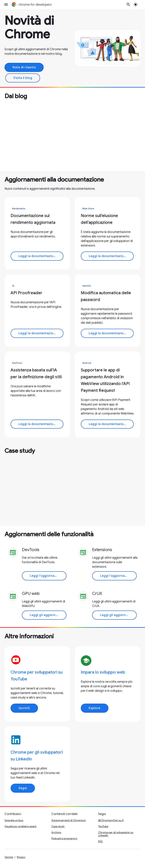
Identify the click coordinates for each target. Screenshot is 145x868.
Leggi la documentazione (38, 256)
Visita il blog (23, 78)
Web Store (88, 208)
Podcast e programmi (64, 838)
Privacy (21, 857)
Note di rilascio (24, 67)
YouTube (103, 826)
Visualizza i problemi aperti (20, 826)
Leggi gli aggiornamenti (48, 615)
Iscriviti (24, 708)
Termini (9, 857)
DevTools (17, 363)
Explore (95, 708)
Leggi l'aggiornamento (47, 576)
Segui (23, 788)
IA (13, 286)
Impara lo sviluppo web (103, 672)
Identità (87, 286)
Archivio (56, 832)
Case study (58, 826)
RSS (100, 841)
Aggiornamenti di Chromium (69, 820)
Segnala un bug (14, 820)
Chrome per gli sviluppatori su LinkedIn (116, 834)
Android (87, 363)
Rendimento (19, 208)
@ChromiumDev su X (111, 820)
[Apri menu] (6, 5)
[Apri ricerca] (128, 5)
